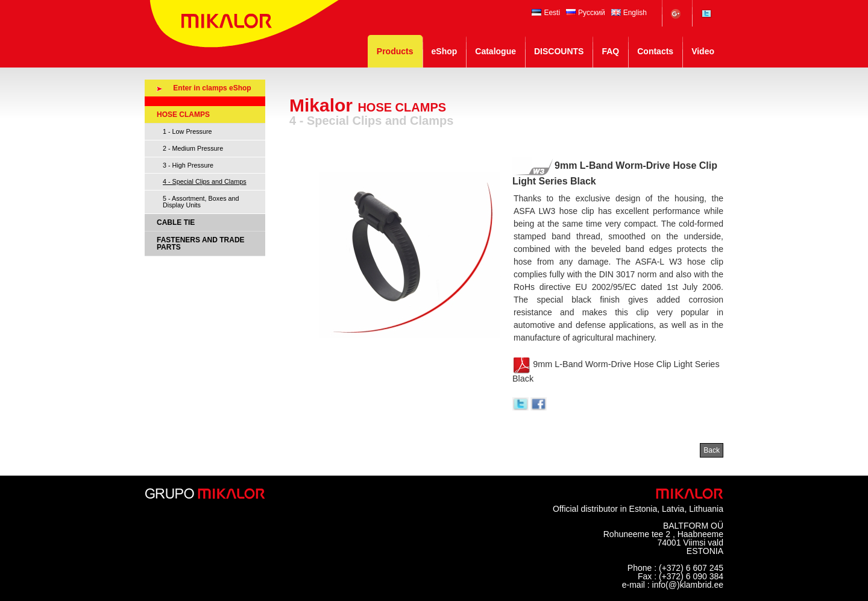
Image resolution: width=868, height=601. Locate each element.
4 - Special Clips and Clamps (205, 181)
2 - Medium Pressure (193, 148)
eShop (445, 51)
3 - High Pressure (188, 165)
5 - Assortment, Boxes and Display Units (201, 202)
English (629, 13)
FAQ (610, 51)
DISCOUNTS (559, 51)
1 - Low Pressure (187, 131)
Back (712, 450)
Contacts (655, 51)
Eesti (546, 13)
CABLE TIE (176, 222)
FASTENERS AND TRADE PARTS (201, 244)
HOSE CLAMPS (183, 115)
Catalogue (495, 51)
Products (395, 51)
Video (703, 51)
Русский (586, 13)
